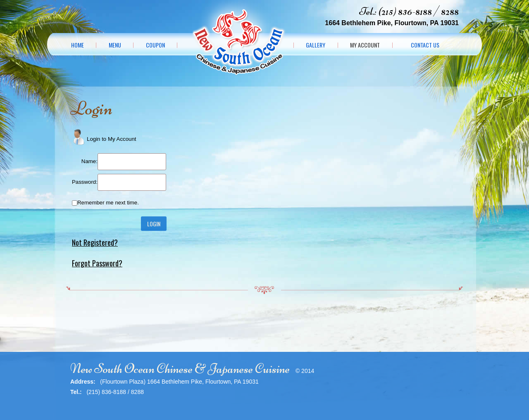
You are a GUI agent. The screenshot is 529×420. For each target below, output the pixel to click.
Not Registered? (95, 242)
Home (77, 45)
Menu (115, 45)
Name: (89, 161)
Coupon (155, 45)
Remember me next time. (108, 203)
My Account (365, 45)
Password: (85, 182)
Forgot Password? (97, 263)
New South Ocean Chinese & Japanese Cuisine (180, 369)
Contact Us (425, 45)
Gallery (316, 45)
